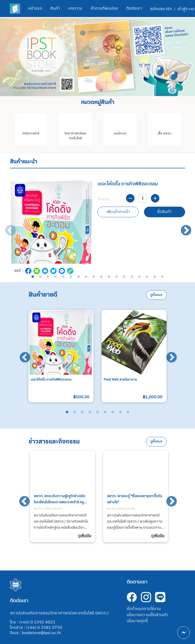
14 (132, 277)
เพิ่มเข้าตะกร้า (118, 212)
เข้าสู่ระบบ (186, 9)
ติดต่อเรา (134, 8)
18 (162, 277)
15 (139, 277)
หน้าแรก (35, 8)
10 (101, 277)
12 (117, 277)
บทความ (75, 8)
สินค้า (55, 8)
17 (155, 277)
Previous (7, 227)
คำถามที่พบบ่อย (104, 8)
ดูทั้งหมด (156, 295)
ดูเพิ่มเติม (85, 536)
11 (109, 277)
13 (124, 277)
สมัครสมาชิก (161, 9)
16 (147, 277)
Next (183, 227)
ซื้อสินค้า (164, 212)
